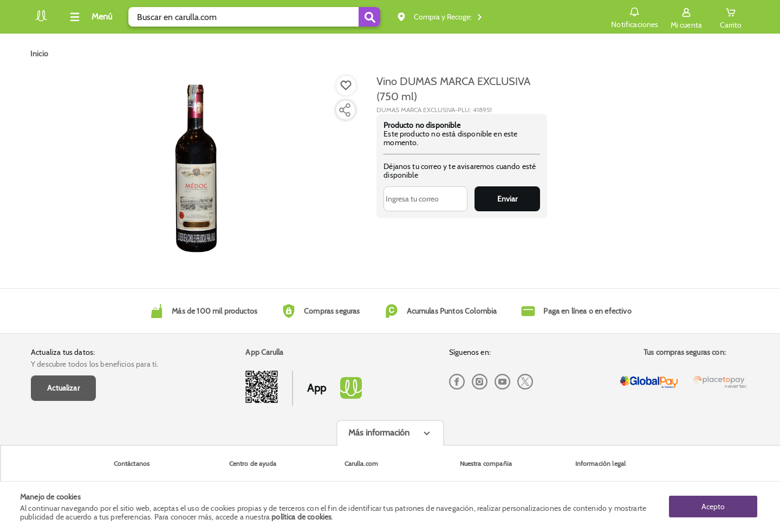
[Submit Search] (369, 17)
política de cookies (301, 517)
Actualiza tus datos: (63, 352)
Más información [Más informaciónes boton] (379, 433)
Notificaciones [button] (635, 16)
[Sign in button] (686, 17)
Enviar (507, 199)
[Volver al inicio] (41, 20)
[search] (254, 17)
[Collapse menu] (89, 17)
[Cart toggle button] (731, 17)
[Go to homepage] (39, 54)
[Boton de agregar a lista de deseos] (346, 86)
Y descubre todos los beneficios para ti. (95, 364)
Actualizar (63, 388)
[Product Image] (196, 168)
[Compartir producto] (344, 110)
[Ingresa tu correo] (425, 199)
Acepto (713, 507)
